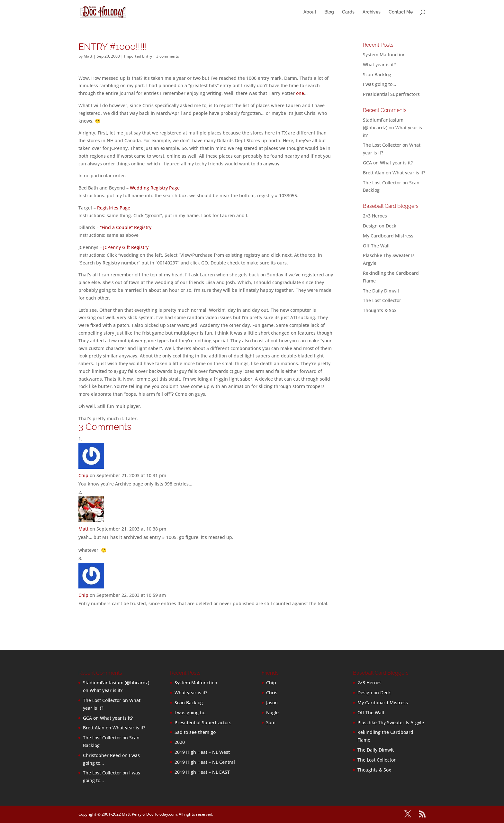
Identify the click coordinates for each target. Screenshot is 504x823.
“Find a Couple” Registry (126, 227)
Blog (329, 12)
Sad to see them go (195, 732)
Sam (271, 722)
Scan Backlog (377, 74)
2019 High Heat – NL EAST (202, 772)
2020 (180, 742)
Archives (372, 12)
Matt (88, 56)
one (300, 93)
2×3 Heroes (375, 216)
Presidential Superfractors (391, 94)
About (310, 12)
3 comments (168, 56)
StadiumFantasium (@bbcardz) (116, 683)
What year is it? (379, 65)
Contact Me (401, 12)
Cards (348, 12)
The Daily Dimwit (381, 291)
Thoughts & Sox (380, 310)
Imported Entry (138, 56)
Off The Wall (376, 246)
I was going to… (379, 84)
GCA (367, 163)
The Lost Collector (382, 300)
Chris (272, 693)
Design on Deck (380, 226)
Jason (272, 703)
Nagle (272, 712)
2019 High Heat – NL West (202, 752)
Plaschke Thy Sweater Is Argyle (391, 722)
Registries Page (114, 208)
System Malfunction (384, 55)
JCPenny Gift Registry (126, 247)
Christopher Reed (102, 755)
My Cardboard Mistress (388, 236)
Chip (83, 475)
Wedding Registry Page (155, 188)
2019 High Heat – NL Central (205, 762)
